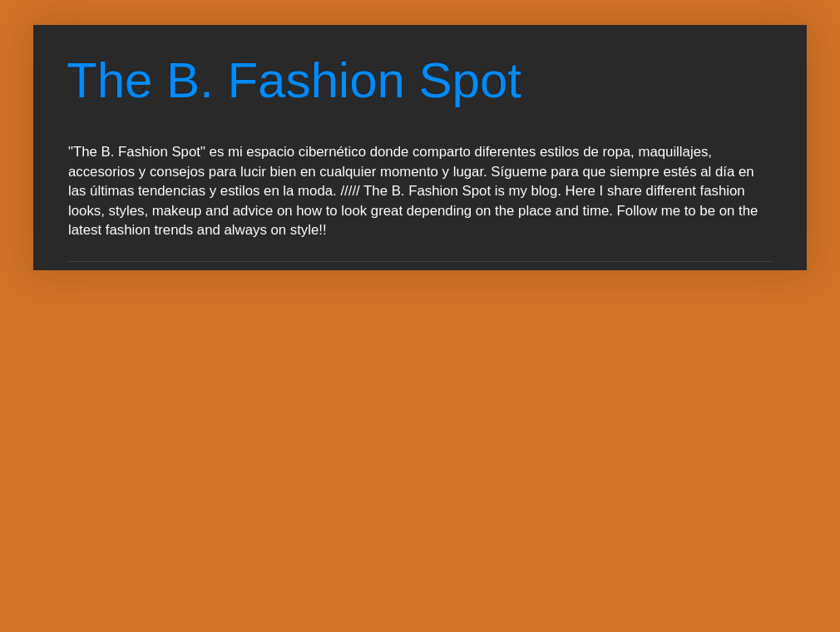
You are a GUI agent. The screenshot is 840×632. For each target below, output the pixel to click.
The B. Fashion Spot (294, 80)
